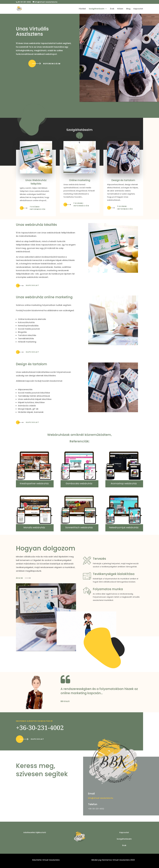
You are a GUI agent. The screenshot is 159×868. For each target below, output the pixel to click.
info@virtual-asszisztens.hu (101, 798)
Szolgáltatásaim (97, 9)
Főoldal (82, 9)
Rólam (120, 9)
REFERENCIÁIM (52, 64)
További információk (38, 208)
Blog (128, 9)
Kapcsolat (138, 9)
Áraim (19, 578)
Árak (112, 9)
